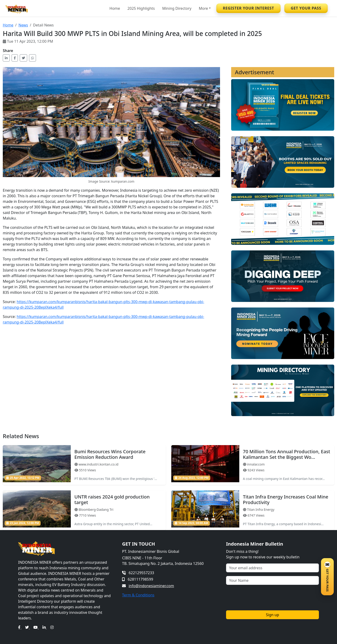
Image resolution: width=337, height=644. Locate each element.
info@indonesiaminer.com (151, 586)
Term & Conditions (138, 595)
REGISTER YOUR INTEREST (248, 8)
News (23, 25)
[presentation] (261, 598)
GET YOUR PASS (306, 8)
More (204, 8)
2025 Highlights (141, 8)
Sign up (273, 615)
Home (115, 8)
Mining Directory (177, 8)
